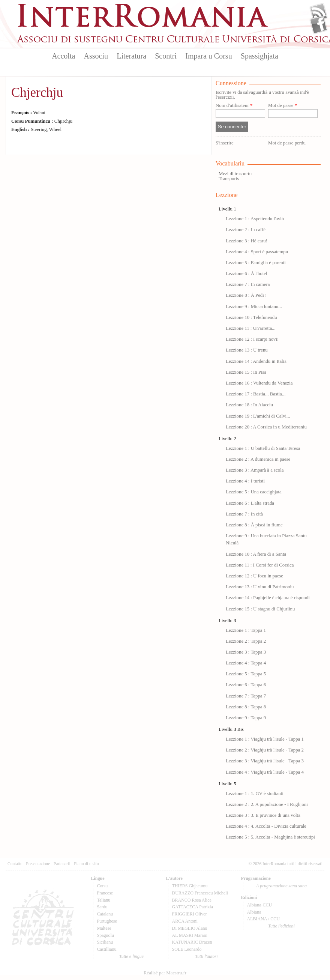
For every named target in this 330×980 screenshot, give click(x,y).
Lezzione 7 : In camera (248, 284)
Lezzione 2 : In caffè (246, 230)
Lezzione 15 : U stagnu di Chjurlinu (260, 609)
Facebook (319, 25)
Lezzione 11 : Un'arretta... (251, 328)
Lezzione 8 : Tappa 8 (246, 707)
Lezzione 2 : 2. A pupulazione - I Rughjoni (267, 804)
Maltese (104, 928)
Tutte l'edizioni (281, 926)
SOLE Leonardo (187, 949)
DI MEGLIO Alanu (190, 928)
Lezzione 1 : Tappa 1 (246, 630)
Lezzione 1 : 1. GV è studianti (255, 794)
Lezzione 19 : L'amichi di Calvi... (258, 416)
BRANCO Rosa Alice (192, 900)
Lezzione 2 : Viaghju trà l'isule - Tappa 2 (265, 750)
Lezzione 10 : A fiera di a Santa (256, 554)
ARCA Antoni (185, 921)
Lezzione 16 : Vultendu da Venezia (259, 383)
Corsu (103, 886)
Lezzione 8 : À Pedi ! (246, 295)
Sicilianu (105, 942)
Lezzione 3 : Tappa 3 (246, 652)
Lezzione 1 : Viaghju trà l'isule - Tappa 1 (265, 739)
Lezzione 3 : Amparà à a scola (255, 470)
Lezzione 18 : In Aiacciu (249, 405)
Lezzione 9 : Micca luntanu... (254, 307)
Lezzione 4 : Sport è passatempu (257, 252)
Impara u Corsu (208, 56)
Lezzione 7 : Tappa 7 (246, 696)
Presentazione (38, 864)
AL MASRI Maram (190, 935)
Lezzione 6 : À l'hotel (246, 274)
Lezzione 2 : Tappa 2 (246, 641)
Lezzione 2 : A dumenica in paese (258, 459)
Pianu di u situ (86, 864)
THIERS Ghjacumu (190, 886)
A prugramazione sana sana (281, 886)
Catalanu (105, 914)
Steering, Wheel (36, 129)
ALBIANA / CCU (263, 919)
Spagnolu (106, 935)
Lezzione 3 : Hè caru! (247, 241)
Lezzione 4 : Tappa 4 (246, 663)
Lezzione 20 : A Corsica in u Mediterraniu (266, 427)
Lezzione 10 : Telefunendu (251, 317)
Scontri (166, 56)
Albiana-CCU (260, 905)
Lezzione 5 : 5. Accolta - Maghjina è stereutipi (270, 837)
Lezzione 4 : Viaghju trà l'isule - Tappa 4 (265, 772)
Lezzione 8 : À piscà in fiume (254, 525)
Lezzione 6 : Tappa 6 (246, 685)
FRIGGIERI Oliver (190, 914)
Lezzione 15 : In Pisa (246, 372)
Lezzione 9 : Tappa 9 (246, 718)
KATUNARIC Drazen (192, 942)
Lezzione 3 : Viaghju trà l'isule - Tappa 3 (265, 761)
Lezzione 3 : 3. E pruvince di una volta (263, 815)
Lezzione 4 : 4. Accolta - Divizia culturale (266, 826)
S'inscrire (225, 143)
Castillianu (107, 949)
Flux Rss (319, 12)
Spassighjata (259, 56)
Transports (229, 179)
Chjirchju (42, 121)
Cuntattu (15, 864)
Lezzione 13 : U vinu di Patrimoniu (260, 587)
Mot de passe (283, 106)
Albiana (254, 912)
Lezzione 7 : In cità (244, 514)
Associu (96, 56)
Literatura (131, 56)
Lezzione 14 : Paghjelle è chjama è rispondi (268, 598)
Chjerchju (37, 92)
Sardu (102, 907)
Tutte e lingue (131, 956)
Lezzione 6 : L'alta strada (250, 503)
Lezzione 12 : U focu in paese (254, 576)
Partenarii (62, 864)
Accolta (63, 56)
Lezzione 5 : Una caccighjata (254, 492)
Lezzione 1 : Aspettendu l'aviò (255, 219)
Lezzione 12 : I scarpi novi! (252, 339)
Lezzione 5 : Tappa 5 (246, 674)
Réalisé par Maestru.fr (165, 973)
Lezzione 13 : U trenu (247, 350)
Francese (105, 893)
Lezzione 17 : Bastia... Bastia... (256, 394)
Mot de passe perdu (287, 143)
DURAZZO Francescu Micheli (200, 893)
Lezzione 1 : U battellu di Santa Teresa (263, 448)
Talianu (104, 900)
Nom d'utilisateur (234, 106)
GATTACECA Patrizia (193, 907)
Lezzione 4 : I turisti (245, 481)
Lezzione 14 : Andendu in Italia (256, 361)
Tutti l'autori (206, 956)
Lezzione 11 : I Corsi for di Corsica (260, 565)
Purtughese (107, 921)
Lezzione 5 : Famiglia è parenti (256, 263)
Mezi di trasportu (235, 174)
